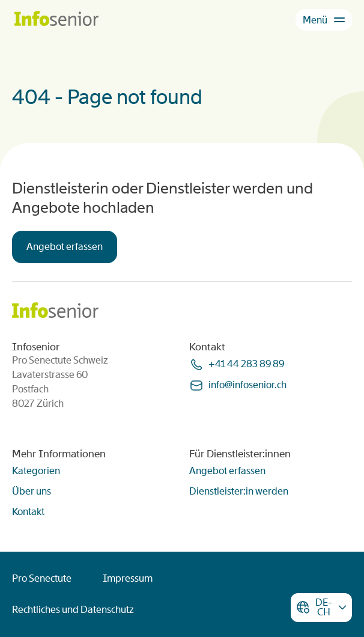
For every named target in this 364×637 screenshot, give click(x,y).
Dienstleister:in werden (239, 491)
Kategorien (36, 471)
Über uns (32, 491)
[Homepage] (56, 20)
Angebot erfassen (65, 247)
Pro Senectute (42, 578)
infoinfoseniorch (247, 385)
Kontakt (28, 512)
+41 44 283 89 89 (246, 364)
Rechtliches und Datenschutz (73, 610)
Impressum (128, 578)
